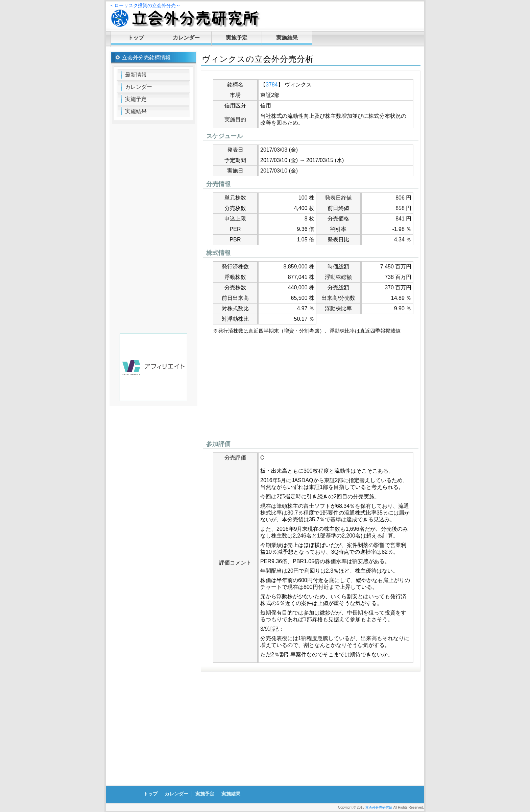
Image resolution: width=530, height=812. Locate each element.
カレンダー (186, 38)
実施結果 (287, 38)
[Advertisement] (311, 389)
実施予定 (237, 38)
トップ (136, 38)
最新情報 (136, 75)
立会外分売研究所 (379, 807)
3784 (272, 85)
